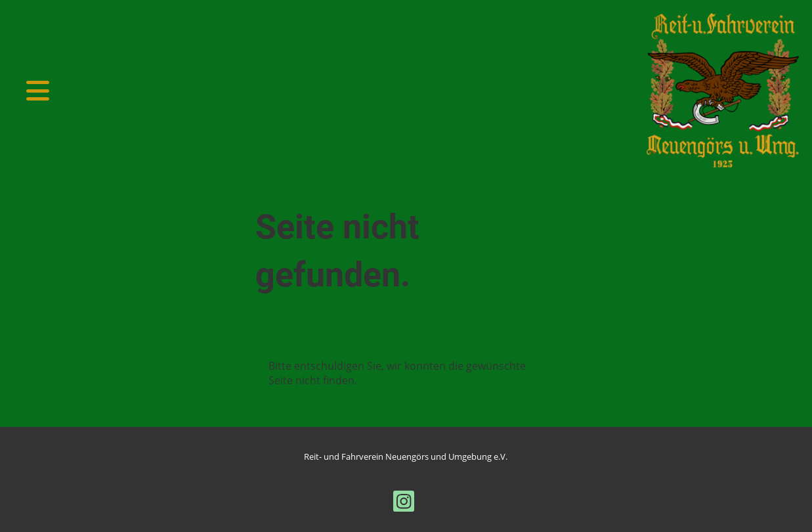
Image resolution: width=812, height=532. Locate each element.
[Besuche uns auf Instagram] (404, 503)
